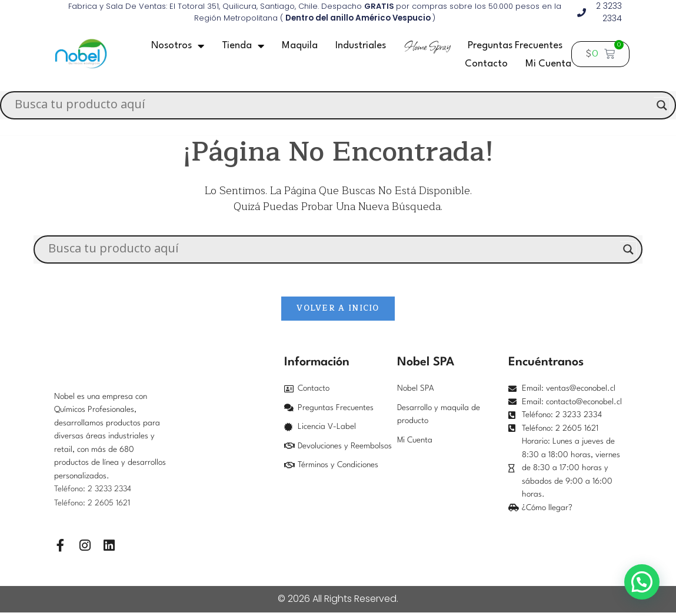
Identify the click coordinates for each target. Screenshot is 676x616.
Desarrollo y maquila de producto (439, 418)
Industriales (361, 46)
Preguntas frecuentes (515, 46)
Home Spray (427, 46)
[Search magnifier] (662, 105)
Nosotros (178, 46)
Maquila (300, 46)
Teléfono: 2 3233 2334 (94, 492)
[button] (642, 582)
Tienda (243, 46)
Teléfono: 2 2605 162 (91, 506)
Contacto (486, 64)
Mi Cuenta (548, 64)
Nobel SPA (416, 392)
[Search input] (333, 105)
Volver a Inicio (338, 311)
